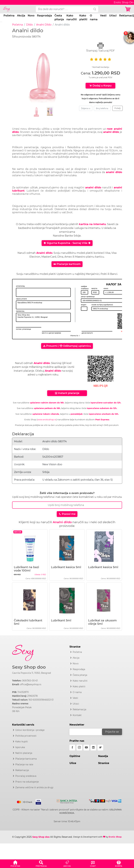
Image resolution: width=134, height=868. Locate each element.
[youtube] (86, 748)
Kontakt (77, 715)
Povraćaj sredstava (26, 776)
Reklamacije (22, 770)
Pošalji (118, 108)
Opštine (75, 756)
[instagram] (79, 748)
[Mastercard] (25, 801)
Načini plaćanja (24, 753)
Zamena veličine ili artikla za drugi (34, 787)
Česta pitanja (59, 17)
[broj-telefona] (102, 108)
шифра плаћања (85, 287)
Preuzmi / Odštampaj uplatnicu (67, 346)
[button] (15, 863)
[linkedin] (93, 748)
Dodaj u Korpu (100, 86)
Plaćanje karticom (67, 264)
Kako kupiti (22, 742)
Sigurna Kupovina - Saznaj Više (67, 243)
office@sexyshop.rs (31, 684)
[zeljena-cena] (86, 108)
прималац (20, 311)
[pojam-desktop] (64, 9)
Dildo (29, 25)
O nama (94, 17)
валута (94, 288)
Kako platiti (83, 17)
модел (84, 305)
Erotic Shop (115, 837)
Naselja (103, 756)
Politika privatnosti (26, 736)
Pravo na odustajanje (27, 782)
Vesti (103, 16)
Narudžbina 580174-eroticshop (43, 305)
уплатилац (20, 286)
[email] (88, 732)
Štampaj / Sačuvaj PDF (101, 47)
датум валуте (87, 333)
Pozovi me (67, 514)
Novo (31, 16)
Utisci (113, 16)
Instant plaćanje (67, 393)
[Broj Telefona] (67, 505)
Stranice (104, 763)
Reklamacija (79, 709)
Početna (9, 16)
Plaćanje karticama (26, 759)
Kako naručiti (72, 17)
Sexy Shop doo (29, 667)
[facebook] (72, 748)
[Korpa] (128, 9)
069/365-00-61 (30, 681)
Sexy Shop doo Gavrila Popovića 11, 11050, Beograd (43, 317)
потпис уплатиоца (23, 329)
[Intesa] (67, 801)
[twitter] (100, 748)
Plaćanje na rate (24, 764)
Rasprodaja (44, 16)
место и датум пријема (51, 333)
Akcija (21, 16)
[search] (95, 9)
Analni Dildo (44, 25)
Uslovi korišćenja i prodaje (30, 730)
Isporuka (20, 747)
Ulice (73, 763)
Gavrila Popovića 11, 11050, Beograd (31, 673)
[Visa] (37, 801)
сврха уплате (21, 299)
